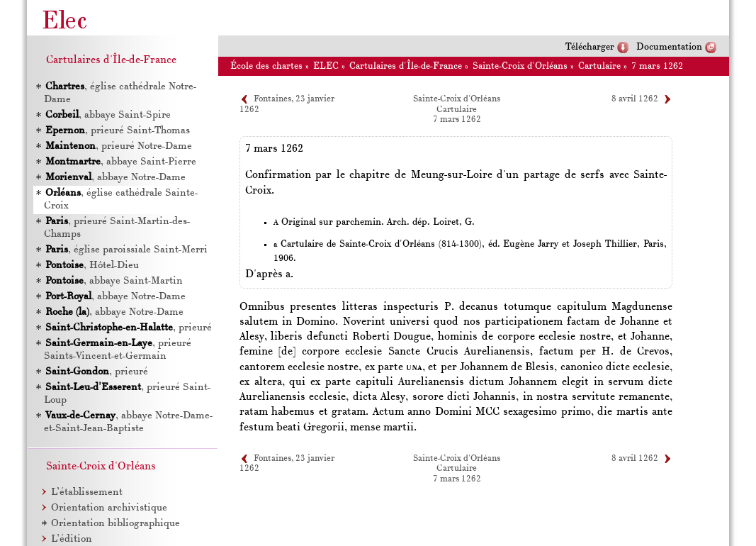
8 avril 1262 (635, 99)
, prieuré (128, 328)
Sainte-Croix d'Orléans (520, 66)
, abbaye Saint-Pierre (120, 162)
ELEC (326, 66)
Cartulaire (599, 66)
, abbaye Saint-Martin (113, 281)
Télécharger (590, 47)
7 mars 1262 (657, 66)
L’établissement (87, 492)
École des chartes (266, 66)
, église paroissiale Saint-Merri (126, 250)
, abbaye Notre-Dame (115, 178)
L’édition (72, 539)
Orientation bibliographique (115, 524)
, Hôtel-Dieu (91, 266)
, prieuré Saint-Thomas (117, 131)
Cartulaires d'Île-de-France (406, 66)
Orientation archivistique (109, 508)
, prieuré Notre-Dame (118, 146)
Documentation (669, 47)
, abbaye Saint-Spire (107, 115)
